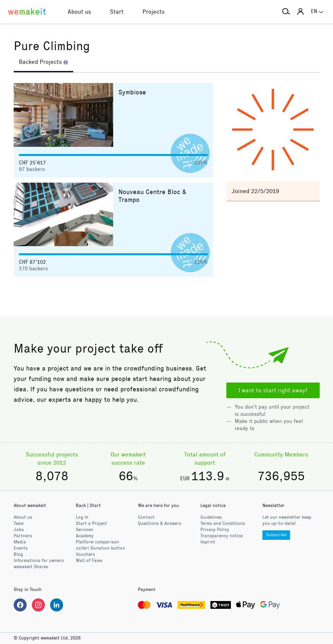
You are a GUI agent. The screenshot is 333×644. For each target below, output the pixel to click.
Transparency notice (221, 536)
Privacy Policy (215, 530)
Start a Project (91, 523)
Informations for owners (39, 560)
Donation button (100, 548)
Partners (23, 536)
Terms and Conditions (223, 523)
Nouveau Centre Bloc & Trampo (152, 196)
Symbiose (132, 92)
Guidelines (211, 517)
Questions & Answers (160, 523)
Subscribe (276, 535)
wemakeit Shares (31, 567)
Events (21, 548)
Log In (82, 517)
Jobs (19, 530)
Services (84, 530)
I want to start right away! (273, 390)
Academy (85, 536)
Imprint (208, 542)
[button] (286, 12)
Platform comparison (97, 542)
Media (20, 542)
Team (19, 523)
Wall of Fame (89, 560)
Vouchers (85, 554)
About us (23, 517)
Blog (18, 554)
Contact (146, 517)
